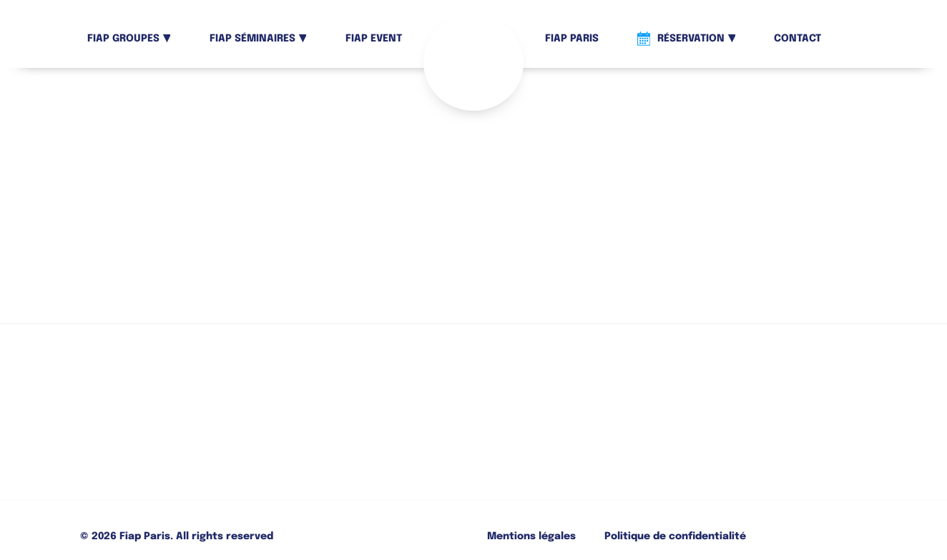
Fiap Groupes (123, 39)
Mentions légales (531, 536)
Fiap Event (374, 39)
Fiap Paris (572, 39)
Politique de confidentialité (675, 536)
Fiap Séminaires (252, 39)
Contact (798, 39)
